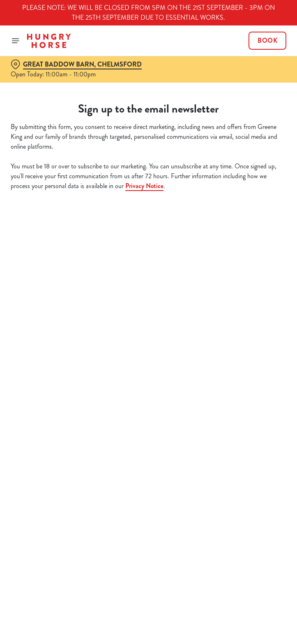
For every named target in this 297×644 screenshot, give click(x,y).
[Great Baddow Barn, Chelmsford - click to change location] (76, 64)
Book (267, 41)
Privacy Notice (144, 186)
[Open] (16, 41)
